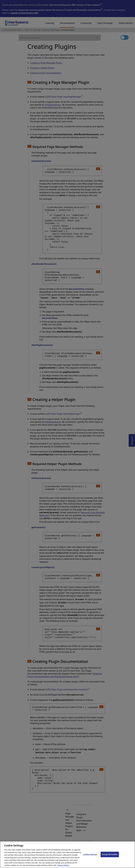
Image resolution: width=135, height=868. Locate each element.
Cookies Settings (90, 857)
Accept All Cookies (110, 857)
